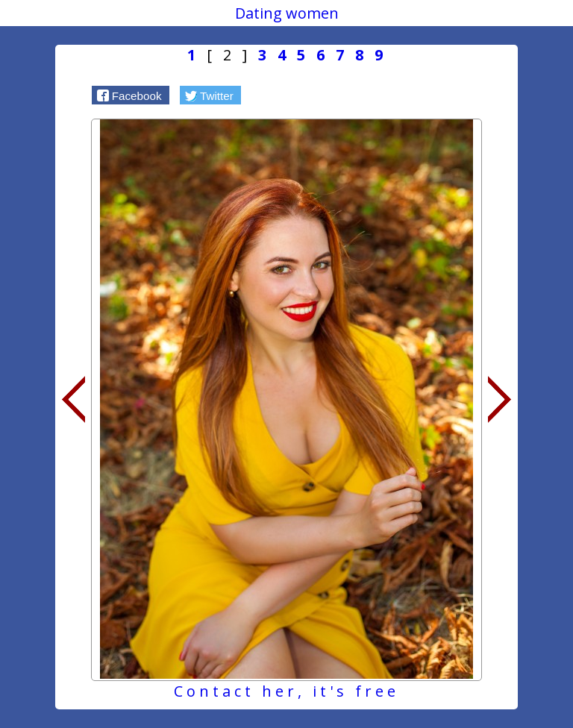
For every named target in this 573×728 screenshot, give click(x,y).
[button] (131, 95)
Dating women (287, 13)
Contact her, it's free (286, 691)
